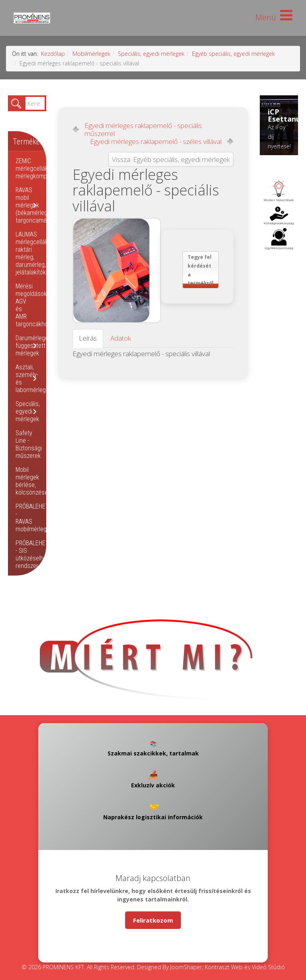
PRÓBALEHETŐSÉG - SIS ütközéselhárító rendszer (39, 554)
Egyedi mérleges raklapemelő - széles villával (156, 142)
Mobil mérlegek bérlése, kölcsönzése (32, 481)
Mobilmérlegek (91, 54)
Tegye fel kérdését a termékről (201, 270)
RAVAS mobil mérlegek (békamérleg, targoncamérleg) (37, 205)
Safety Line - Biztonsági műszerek (29, 444)
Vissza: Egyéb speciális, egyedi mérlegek (171, 159)
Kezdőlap (53, 54)
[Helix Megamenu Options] (274, 17)
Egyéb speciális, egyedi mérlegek (233, 54)
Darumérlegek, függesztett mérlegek (34, 346)
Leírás (88, 338)
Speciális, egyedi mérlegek (151, 54)
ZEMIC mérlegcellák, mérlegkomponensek (42, 169)
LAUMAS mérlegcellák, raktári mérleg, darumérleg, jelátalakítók (32, 253)
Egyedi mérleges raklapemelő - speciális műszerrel (143, 130)
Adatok (121, 338)
